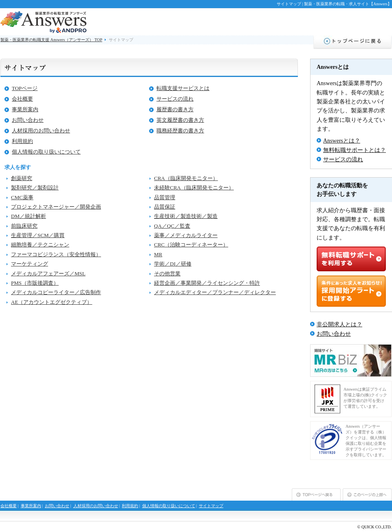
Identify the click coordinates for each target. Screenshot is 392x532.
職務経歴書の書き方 (180, 131)
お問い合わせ (28, 120)
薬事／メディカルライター (186, 235)
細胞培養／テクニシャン (40, 245)
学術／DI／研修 (173, 264)
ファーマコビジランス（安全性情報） (56, 254)
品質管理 (165, 197)
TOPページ (25, 88)
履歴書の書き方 (175, 109)
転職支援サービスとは (183, 88)
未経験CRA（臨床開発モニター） (194, 188)
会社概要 (22, 99)
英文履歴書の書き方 (180, 120)
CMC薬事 (22, 197)
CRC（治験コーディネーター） (191, 245)
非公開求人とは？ (339, 324)
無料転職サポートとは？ (355, 150)
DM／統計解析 (29, 216)
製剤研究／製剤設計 (35, 188)
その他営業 (167, 274)
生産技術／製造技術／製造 (186, 216)
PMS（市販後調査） (35, 283)
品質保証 (165, 207)
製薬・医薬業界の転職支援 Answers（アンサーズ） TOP (51, 40)
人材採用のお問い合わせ (41, 131)
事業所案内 (25, 109)
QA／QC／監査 (172, 226)
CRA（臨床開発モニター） (186, 178)
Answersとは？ (342, 141)
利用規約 (22, 141)
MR (158, 254)
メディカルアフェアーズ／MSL (48, 274)
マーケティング (30, 264)
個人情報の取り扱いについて (46, 152)
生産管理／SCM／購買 (38, 235)
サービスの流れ (175, 99)
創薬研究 (22, 178)
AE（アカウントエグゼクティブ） (52, 302)
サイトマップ (211, 506)
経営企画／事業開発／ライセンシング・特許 (207, 283)
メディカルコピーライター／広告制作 (56, 292)
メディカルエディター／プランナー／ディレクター (215, 292)
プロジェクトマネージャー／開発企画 (56, 207)
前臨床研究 (24, 226)
